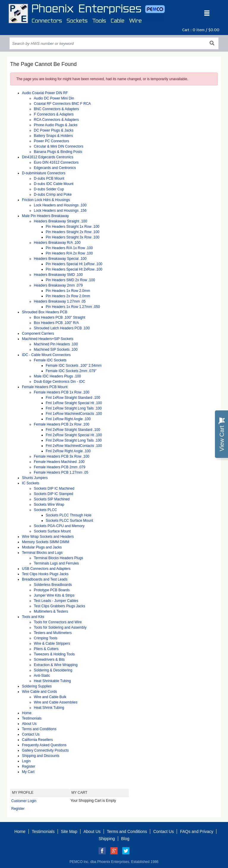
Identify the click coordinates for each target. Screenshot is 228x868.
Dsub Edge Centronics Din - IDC (60, 382)
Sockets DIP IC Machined (54, 488)
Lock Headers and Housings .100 (60, 205)
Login (26, 761)
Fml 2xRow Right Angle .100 (68, 451)
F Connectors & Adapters (54, 114)
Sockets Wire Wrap (49, 505)
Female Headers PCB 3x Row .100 (62, 456)
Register (29, 766)
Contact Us (31, 734)
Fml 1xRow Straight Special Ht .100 (74, 403)
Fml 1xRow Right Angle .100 (68, 419)
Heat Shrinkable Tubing (52, 681)
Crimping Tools (46, 638)
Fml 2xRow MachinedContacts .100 (74, 446)
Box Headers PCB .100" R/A (56, 323)
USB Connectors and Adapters (46, 569)
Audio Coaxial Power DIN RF (45, 93)
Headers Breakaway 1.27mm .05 (60, 301)
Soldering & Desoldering (53, 670)
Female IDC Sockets (50, 360)
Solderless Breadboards (53, 585)
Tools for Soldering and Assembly (60, 627)
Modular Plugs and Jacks (42, 547)
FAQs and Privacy (197, 831)
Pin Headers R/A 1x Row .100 (69, 248)
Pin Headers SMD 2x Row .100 (70, 280)
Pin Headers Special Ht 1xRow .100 (74, 264)
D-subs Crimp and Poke (53, 195)
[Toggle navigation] (207, 13)
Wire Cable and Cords (39, 692)
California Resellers (37, 740)
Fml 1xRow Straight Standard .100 (73, 398)
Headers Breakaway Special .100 (60, 259)
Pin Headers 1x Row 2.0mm (68, 291)
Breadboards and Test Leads (45, 579)
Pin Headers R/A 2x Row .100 (69, 253)
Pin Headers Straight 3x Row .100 (73, 237)
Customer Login (24, 801)
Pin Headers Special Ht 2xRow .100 (74, 269)
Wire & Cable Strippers (52, 644)
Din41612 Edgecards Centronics (48, 157)
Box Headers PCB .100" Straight (60, 317)
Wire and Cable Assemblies (56, 702)
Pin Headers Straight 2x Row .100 (73, 232)
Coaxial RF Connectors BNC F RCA (62, 104)
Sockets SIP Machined (52, 499)
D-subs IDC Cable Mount (54, 184)
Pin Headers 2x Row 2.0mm (68, 296)
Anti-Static (42, 676)
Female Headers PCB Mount (45, 387)
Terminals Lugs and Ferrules (56, 563)
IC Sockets (31, 483)
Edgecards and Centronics (55, 168)
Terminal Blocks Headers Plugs (58, 558)
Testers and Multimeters (53, 633)
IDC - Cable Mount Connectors (46, 355)
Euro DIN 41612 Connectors (56, 162)
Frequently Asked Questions (44, 745)
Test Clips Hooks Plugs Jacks (45, 574)
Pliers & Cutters (46, 649)
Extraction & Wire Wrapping (56, 665)
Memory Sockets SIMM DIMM (46, 542)
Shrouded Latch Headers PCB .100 (62, 328)
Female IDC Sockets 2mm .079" (71, 371)
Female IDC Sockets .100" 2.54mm (74, 366)
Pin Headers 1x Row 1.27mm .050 (73, 307)
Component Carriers (38, 333)
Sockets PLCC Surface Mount (69, 521)
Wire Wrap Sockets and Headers (48, 537)
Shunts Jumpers (35, 478)
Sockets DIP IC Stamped (54, 494)
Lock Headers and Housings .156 (60, 211)
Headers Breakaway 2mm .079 (58, 285)
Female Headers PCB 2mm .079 (60, 467)
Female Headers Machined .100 (59, 462)
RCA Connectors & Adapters (56, 120)
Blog (125, 839)
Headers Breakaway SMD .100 (58, 275)
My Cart (28, 772)
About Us (29, 724)
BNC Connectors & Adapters (56, 109)
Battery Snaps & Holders (53, 136)
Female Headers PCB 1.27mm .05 (61, 472)
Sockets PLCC (45, 510)
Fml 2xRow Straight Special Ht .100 (74, 435)
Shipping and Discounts (41, 756)
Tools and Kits (33, 617)
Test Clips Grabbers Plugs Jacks (60, 606)
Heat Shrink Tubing (49, 708)
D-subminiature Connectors (44, 173)
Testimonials (32, 718)
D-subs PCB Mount (49, 178)
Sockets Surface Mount (52, 531)
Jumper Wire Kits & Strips (54, 595)
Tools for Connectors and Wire (58, 622)
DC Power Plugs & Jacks (54, 130)
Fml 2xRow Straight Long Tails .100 (74, 440)
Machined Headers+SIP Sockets (48, 339)
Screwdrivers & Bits (49, 660)
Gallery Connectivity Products (45, 750)
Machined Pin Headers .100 (56, 344)
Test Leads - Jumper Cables (56, 601)
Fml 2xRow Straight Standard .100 (73, 430)
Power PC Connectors (52, 141)
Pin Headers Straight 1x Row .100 (73, 227)
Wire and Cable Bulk (50, 697)
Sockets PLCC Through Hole (69, 515)
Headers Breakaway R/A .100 (57, 243)
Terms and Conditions (39, 729)
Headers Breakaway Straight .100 (60, 221)
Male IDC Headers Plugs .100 (57, 376)
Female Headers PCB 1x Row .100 (62, 392)
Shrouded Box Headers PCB (45, 312)
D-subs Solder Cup (49, 189)
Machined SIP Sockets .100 (56, 350)
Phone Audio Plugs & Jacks (56, 125)
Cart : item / (201, 30)
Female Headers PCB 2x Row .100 (62, 424)
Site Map (69, 831)
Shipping (107, 839)
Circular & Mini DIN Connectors (59, 146)
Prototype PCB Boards (52, 590)
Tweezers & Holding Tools (54, 654)
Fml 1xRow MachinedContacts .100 (74, 414)
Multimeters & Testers (51, 611)
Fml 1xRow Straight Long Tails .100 (74, 408)
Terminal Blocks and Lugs (42, 553)
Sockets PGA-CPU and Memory (59, 526)
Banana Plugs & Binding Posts (58, 152)
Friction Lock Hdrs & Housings (46, 200)
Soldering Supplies (37, 686)
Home (27, 713)
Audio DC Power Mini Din (54, 98)
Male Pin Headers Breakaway (45, 216)
